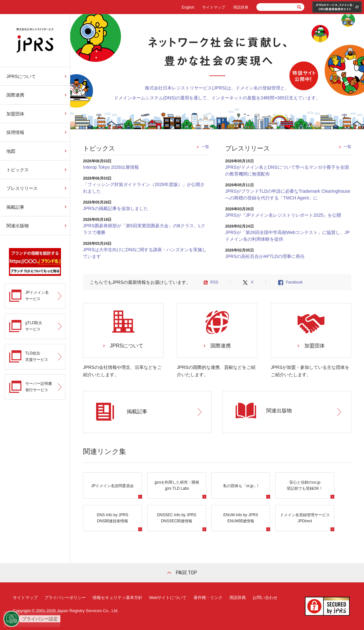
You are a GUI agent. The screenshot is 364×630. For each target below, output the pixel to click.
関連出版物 (18, 226)
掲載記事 (15, 207)
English (188, 7)
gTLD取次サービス (34, 326)
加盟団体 (15, 114)
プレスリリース (22, 188)
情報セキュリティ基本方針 (118, 598)
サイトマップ (214, 7)
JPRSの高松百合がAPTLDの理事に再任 (265, 256)
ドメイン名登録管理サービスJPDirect (305, 518)
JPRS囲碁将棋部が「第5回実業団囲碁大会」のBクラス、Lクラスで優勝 (144, 229)
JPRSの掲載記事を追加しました (116, 208)
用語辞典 (241, 7)
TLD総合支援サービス (37, 356)
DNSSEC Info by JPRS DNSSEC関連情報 (176, 518)
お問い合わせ (265, 598)
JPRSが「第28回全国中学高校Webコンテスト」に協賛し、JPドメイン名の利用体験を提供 (287, 236)
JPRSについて (21, 76)
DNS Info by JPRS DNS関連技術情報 (113, 518)
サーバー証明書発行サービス (39, 387)
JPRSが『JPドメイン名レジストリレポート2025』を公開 (283, 215)
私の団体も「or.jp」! (241, 486)
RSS (214, 282)
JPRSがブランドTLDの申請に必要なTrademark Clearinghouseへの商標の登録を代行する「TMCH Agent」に (288, 194)
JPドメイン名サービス (37, 296)
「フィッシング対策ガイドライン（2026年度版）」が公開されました (144, 188)
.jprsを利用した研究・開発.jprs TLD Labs (177, 485)
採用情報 (15, 132)
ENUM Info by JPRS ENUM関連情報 (241, 518)
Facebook (294, 282)
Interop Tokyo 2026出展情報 (111, 167)
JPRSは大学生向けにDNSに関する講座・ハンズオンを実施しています (145, 253)
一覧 (205, 147)
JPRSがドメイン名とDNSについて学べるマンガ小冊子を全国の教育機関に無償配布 (287, 171)
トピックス (18, 170)
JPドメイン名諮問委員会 (112, 486)
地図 (11, 151)
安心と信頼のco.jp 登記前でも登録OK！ (305, 485)
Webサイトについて (168, 598)
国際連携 (15, 95)
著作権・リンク (208, 598)
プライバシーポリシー (65, 598)
